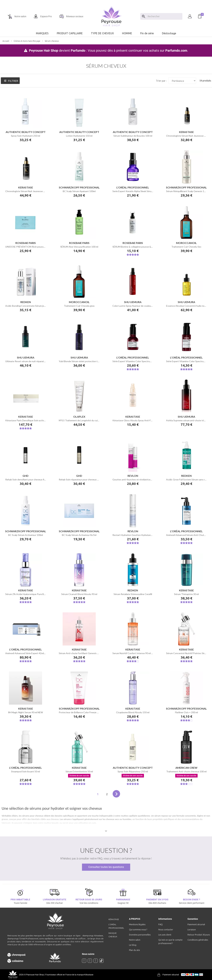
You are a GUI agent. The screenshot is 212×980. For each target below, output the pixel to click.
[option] (106, 1)
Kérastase (114, 919)
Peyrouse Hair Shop (44, 51)
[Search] (144, 16)
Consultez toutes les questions (106, 867)
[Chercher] (164, 16)
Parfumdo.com (176, 51)
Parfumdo (78, 51)
